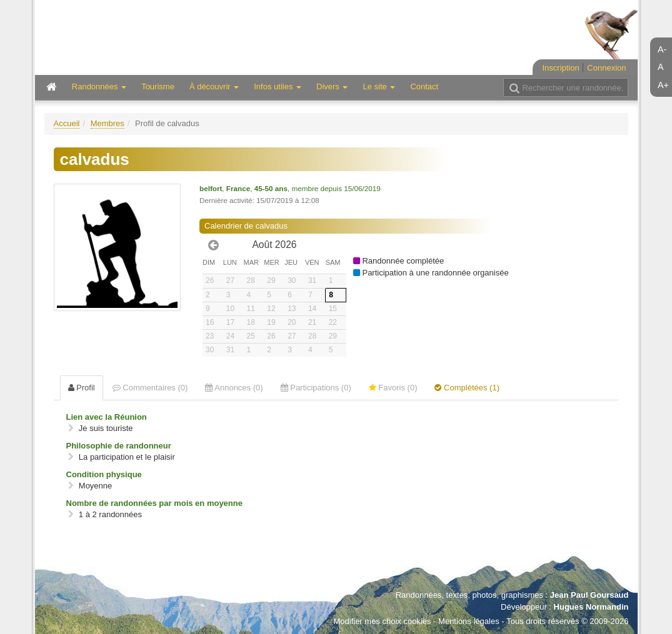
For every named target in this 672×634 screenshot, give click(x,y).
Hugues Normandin (591, 607)
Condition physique (104, 474)
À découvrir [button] (214, 87)
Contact (424, 87)
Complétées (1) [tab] (467, 388)
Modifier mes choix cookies (382, 621)
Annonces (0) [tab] (234, 388)
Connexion (606, 68)
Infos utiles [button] (278, 87)
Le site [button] (379, 87)
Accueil (67, 123)
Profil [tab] (82, 388)
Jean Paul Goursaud (589, 595)
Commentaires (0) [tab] (150, 388)
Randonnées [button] (99, 87)
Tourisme (158, 87)
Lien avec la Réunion (107, 417)
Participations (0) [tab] (316, 388)
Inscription (560, 68)
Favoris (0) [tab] (393, 388)
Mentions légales (469, 621)
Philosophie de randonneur (119, 446)
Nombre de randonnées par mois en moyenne (154, 503)
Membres (108, 123)
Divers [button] (332, 87)
